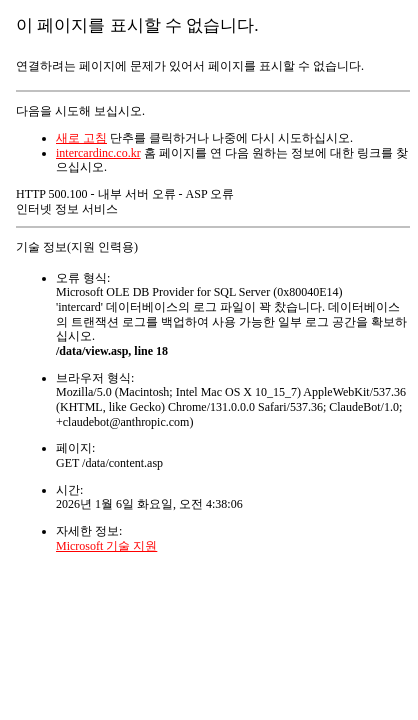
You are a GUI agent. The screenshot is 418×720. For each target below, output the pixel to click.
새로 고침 (81, 138)
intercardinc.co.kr (98, 153)
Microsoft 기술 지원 (106, 546)
